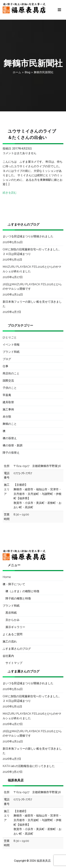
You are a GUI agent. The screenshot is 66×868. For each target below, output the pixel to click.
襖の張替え (10, 438)
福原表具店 (44, 861)
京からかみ (12, 620)
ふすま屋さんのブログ (17, 649)
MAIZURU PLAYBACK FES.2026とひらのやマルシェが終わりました (32, 269)
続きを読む (10, 193)
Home (7, 577)
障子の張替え (11, 453)
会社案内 (8, 656)
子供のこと (10, 388)
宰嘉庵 (7, 395)
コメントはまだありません (20, 153)
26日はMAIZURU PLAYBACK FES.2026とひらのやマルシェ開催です (32, 287)
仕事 (5, 366)
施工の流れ (10, 641)
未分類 (7, 417)
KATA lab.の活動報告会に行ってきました (29, 766)
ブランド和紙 (11, 352)
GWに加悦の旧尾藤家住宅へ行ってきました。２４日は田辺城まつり (32, 252)
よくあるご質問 (12, 634)
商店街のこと (11, 373)
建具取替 (8, 402)
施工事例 (8, 409)
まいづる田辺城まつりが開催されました (28, 236)
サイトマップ (14, 663)
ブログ (7, 359)
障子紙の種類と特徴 (18, 598)
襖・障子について (14, 584)
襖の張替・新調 (12, 445)
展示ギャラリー (15, 627)
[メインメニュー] (59, 10)
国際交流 (8, 381)
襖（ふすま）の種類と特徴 (22, 591)
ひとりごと (10, 337)
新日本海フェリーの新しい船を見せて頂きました (32, 304)
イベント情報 (11, 345)
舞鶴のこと (10, 424)
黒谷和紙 (11, 613)
